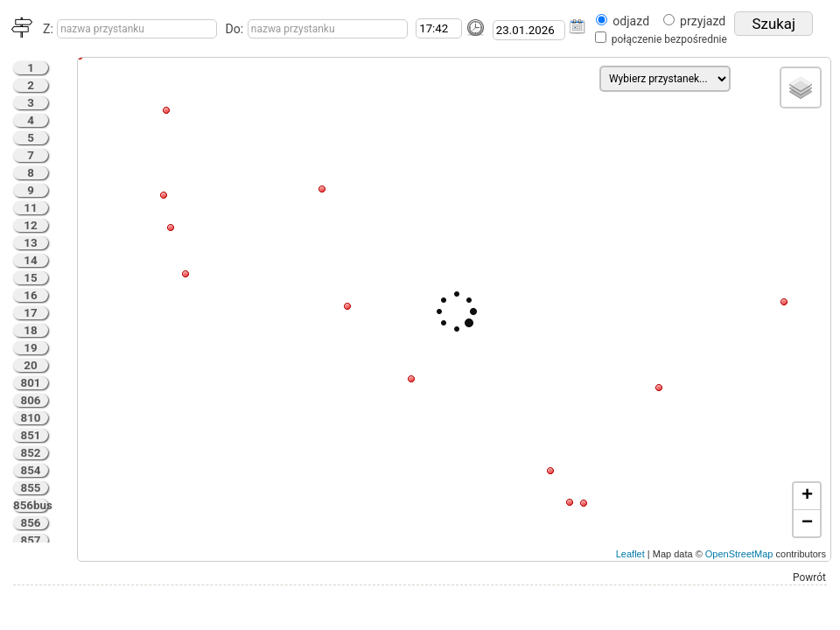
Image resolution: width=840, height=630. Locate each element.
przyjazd (703, 21)
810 (31, 418)
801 (31, 383)
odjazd (631, 21)
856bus (31, 505)
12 (30, 225)
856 (31, 523)
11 (30, 208)
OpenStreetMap (739, 554)
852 (31, 453)
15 (30, 278)
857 (31, 540)
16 (30, 295)
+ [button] (807, 496)
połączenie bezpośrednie (669, 39)
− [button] (807, 523)
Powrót (809, 577)
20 (30, 365)
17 (30, 313)
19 (30, 348)
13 (30, 243)
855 (31, 488)
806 (31, 400)
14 (30, 260)
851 (31, 435)
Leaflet (630, 554)
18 (30, 330)
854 (31, 470)
